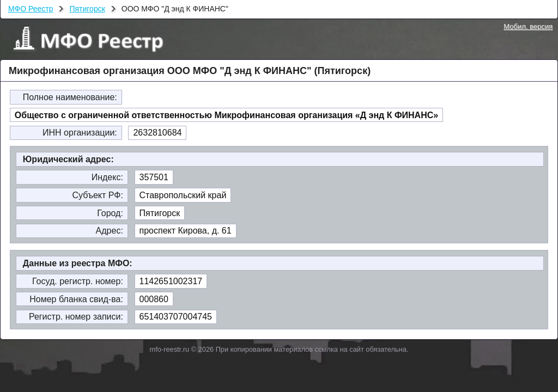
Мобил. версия (528, 26)
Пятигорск (87, 9)
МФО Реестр (31, 9)
